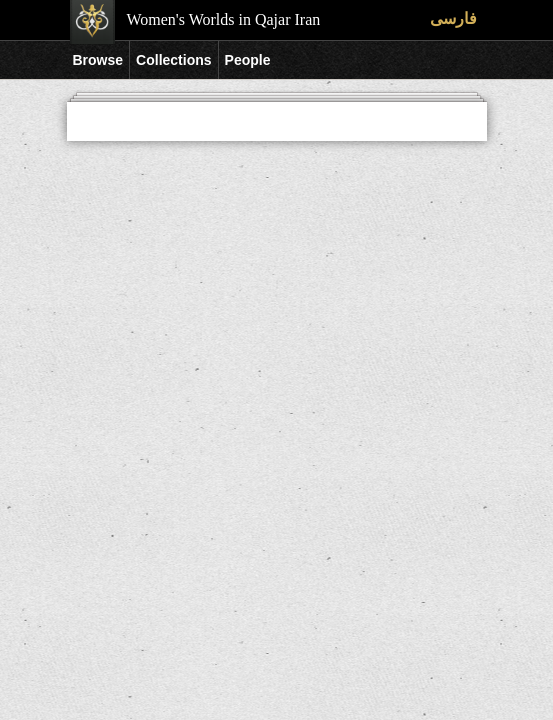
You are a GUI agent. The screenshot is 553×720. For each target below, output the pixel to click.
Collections (173, 60)
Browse (98, 60)
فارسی (453, 18)
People (248, 60)
